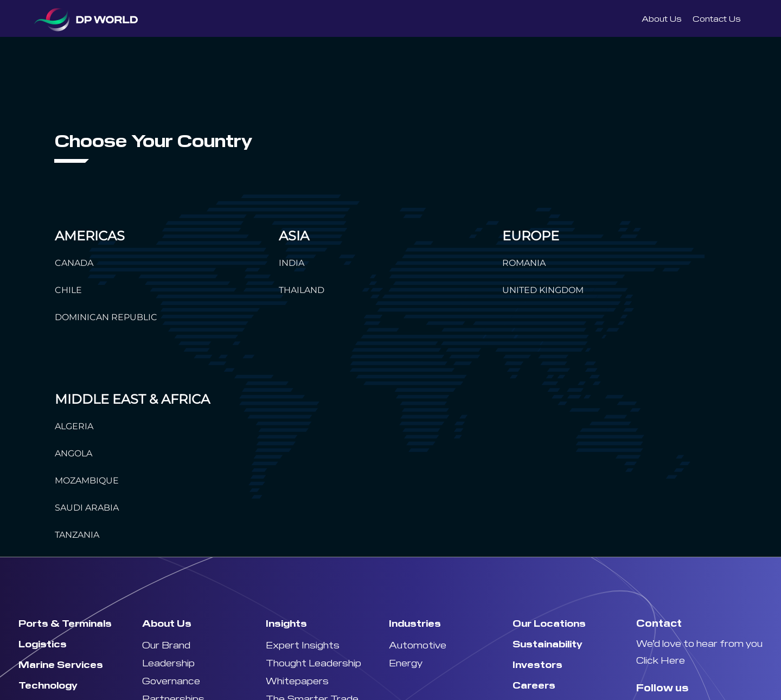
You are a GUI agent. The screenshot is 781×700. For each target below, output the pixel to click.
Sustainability (548, 643)
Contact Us (717, 18)
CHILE (68, 290)
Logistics (43, 643)
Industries (415, 623)
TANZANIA (77, 535)
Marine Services (61, 664)
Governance (171, 680)
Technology (48, 685)
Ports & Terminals (65, 623)
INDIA (292, 263)
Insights (286, 623)
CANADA (74, 263)
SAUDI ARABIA (87, 508)
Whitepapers (297, 680)
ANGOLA (73, 453)
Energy (406, 662)
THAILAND (302, 290)
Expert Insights (303, 644)
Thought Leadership (313, 662)
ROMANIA (524, 263)
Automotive (418, 644)
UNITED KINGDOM (543, 290)
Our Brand (166, 644)
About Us (662, 18)
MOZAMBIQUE (87, 481)
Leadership (168, 662)
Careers (534, 685)
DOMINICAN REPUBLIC (106, 317)
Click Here (661, 660)
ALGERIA (74, 426)
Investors (537, 664)
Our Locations (549, 623)
